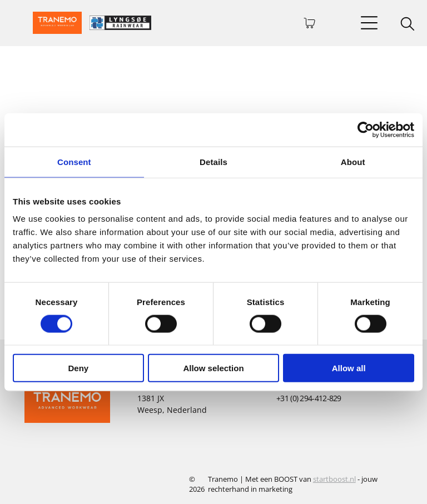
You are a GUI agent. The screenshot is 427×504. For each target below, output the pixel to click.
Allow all (349, 368)
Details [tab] (213, 161)
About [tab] (353, 161)
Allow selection (213, 368)
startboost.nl (334, 479)
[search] (408, 25)
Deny (78, 368)
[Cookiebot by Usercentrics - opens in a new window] (366, 129)
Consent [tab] (74, 161)
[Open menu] (369, 23)
